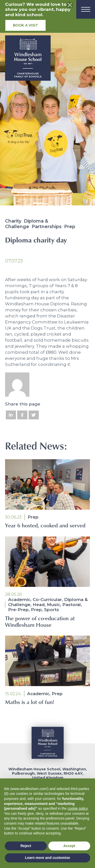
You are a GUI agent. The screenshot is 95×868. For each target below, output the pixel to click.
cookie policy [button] (78, 808)
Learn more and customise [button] (47, 858)
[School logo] (28, 60)
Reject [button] (26, 846)
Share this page (23, 404)
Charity (13, 221)
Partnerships (47, 227)
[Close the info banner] (70, 5)
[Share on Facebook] (22, 415)
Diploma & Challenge (27, 224)
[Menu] (86, 9)
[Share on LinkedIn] (11, 415)
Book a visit (25, 25)
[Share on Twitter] (34, 415)
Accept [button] (69, 846)
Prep (70, 227)
